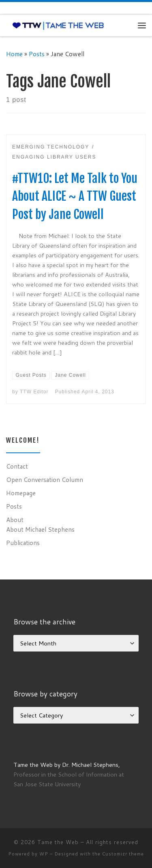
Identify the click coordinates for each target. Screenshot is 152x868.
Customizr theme (123, 854)
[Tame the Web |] (58, 25)
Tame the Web (58, 842)
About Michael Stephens (40, 529)
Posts (37, 54)
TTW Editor (34, 392)
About (15, 520)
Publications (23, 543)
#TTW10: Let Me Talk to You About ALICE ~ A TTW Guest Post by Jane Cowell (75, 196)
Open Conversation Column (45, 480)
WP (44, 854)
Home (14, 54)
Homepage (21, 493)
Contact (17, 466)
